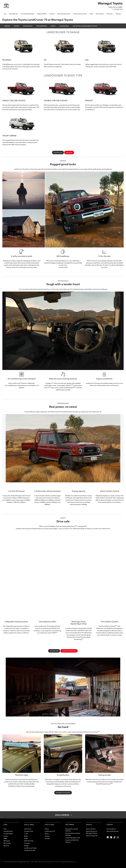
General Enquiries (113, 831)
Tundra (47, 836)
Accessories (64, 26)
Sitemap (40, 862)
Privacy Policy (47, 862)
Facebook (108, 837)
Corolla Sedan (8, 834)
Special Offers (42, 14)
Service (52, 14)
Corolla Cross (29, 831)
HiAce (47, 834)
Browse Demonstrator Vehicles (73, 834)
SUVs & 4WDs (29, 825)
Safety (53, 26)
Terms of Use (55, 862)
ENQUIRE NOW (58, 153)
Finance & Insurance (80, 14)
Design (16, 26)
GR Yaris (6, 846)
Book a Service (91, 829)
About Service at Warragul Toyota (91, 832)
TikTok (114, 837)
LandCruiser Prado (30, 848)
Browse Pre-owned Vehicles (72, 830)
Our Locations (111, 829)
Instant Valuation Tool (73, 838)
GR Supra (7, 841)
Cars (5, 825)
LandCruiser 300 (30, 850)
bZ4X (26, 838)
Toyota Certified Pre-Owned (72, 841)
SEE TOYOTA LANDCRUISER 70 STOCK (85, 26)
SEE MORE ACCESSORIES (63, 793)
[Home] (5, 14)
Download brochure (69, 651)
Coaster (47, 838)
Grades (7, 26)
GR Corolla (7, 843)
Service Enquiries (92, 836)
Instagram (111, 837)
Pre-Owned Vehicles (28, 14)
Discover (110, 14)
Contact (118, 14)
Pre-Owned (70, 825)
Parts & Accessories (64, 14)
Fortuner (27, 843)
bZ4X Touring (29, 841)
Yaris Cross (28, 829)
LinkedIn (118, 837)
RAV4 (26, 836)
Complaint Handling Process (68, 862)
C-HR (26, 834)
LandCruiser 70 (50, 831)
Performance (42, 26)
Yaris (5, 829)
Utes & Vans (49, 825)
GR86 (5, 838)
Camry (6, 836)
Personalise (100, 14)
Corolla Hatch (8, 831)
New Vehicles (13, 14)
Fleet (91, 14)
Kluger (26, 846)
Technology (28, 26)
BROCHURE (69, 153)
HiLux (47, 829)
